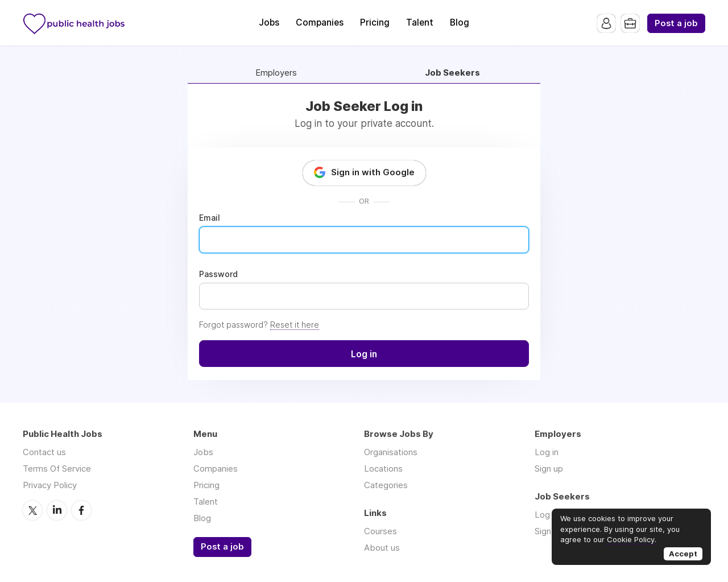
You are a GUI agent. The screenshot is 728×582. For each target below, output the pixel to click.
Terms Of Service (57, 469)
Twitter (32, 510)
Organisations (391, 452)
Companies (320, 22)
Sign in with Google (373, 172)
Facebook (81, 510)
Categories (386, 485)
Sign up (549, 469)
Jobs (269, 22)
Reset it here (295, 325)
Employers (276, 73)
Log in (547, 452)
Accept (683, 554)
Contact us (44, 452)
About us (382, 548)
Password (218, 274)
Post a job (676, 23)
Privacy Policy (50, 485)
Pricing (375, 22)
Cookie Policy (631, 539)
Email (210, 218)
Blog (460, 22)
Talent (420, 22)
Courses (380, 531)
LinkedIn (57, 510)
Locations (383, 469)
